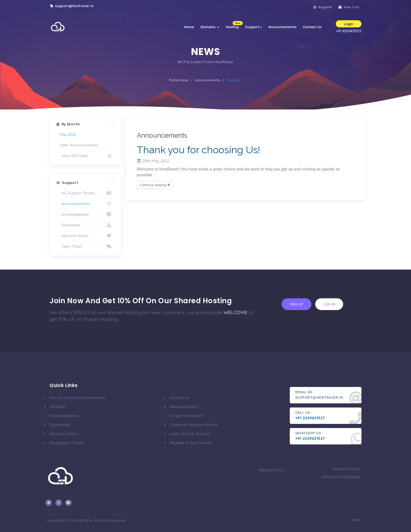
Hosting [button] (234, 25)
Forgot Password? (186, 416)
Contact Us (312, 27)
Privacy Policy (347, 469)
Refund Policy (272, 470)
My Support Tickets (86, 193)
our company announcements (77, 398)
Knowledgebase (86, 214)
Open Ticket (86, 246)
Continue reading (155, 185)
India (355, 520)
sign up (296, 304)
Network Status (86, 236)
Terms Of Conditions (341, 477)
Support (254, 27)
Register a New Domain (191, 443)
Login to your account (190, 434)
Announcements (282, 27)
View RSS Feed (86, 156)
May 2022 (68, 134)
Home (189, 27)
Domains (210, 27)
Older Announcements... (79, 145)
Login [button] (349, 24)
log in (329, 304)
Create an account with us (194, 425)
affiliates (57, 407)
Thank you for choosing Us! (199, 150)
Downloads (86, 225)
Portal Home (179, 80)
